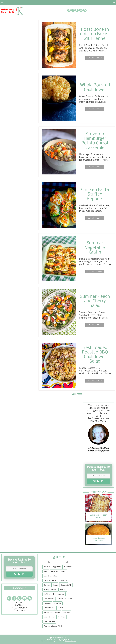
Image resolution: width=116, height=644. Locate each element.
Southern (62, 617)
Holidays (47, 594)
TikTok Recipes (49, 622)
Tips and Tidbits (98, 3)
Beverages (68, 567)
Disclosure (19, 610)
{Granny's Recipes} (74, 3)
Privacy (29, 3)
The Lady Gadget (70, 641)
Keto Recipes (49, 599)
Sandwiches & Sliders (52, 612)
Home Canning (59, 594)
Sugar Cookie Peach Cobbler (98, 516)
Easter (56, 585)
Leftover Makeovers (64, 599)
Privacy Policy (19, 608)
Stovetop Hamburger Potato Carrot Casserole (95, 141)
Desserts (47, 585)
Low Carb (47, 603)
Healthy (63, 590)
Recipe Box (54, 3)
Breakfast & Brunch (59, 571)
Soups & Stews (50, 617)
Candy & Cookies (50, 581)
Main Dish (58, 603)
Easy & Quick (66, 585)
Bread (46, 571)
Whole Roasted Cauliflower (95, 88)
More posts (77, 394)
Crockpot (63, 581)
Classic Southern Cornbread (98, 539)
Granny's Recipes (50, 590)
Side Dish (66, 612)
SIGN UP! (98, 481)
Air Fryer (47, 567)
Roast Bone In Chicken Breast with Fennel (95, 34)
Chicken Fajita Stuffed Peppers (95, 194)
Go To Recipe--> (95, 58)
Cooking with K (63, 638)
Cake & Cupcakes (50, 576)
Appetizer (57, 567)
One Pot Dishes (50, 608)
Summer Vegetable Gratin (95, 248)
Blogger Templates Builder (60, 639)
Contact (16, 3)
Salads (61, 608)
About (5, 3)
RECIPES (41, 3)
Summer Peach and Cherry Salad (95, 301)
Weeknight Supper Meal (53, 626)
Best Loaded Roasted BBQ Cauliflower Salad (95, 355)
